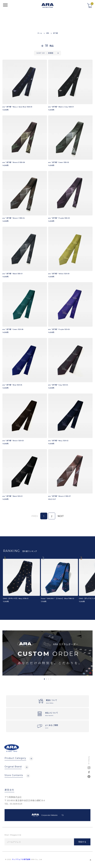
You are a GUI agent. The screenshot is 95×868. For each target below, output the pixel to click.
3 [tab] (49, 679)
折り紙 (55, 33)
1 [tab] (44, 679)
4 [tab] (51, 679)
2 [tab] (47, 679)
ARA (48, 33)
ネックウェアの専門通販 (21, 859)
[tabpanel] (47, 653)
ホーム (40, 33)
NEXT (61, 516)
